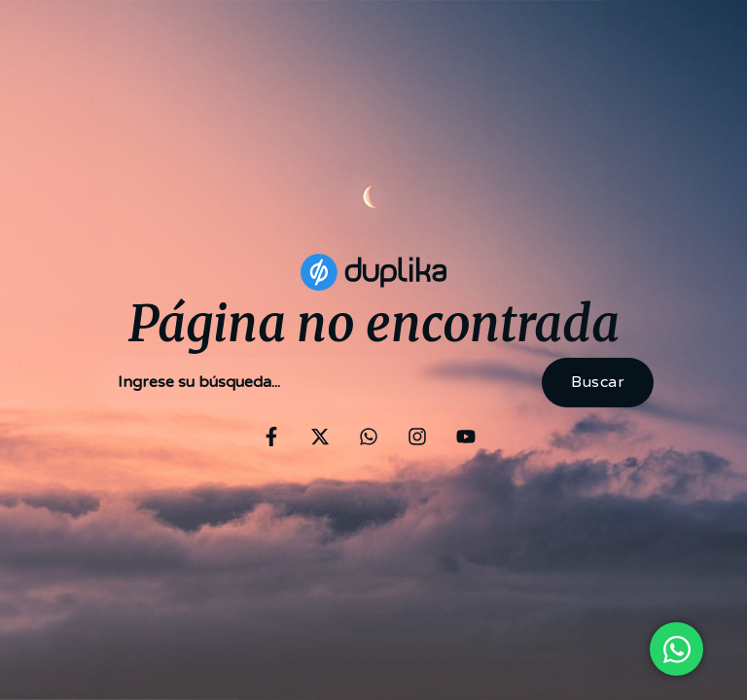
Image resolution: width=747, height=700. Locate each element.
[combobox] (313, 383)
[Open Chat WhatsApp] (676, 649)
